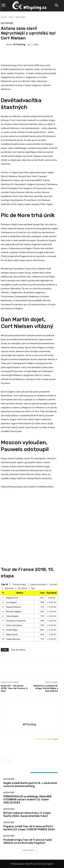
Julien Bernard (13, 639)
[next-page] (8, 761)
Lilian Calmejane (14, 625)
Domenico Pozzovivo (16, 621)
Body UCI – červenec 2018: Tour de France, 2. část (15, 688)
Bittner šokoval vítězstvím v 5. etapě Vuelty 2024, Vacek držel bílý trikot (30, 748)
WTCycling (19, 44)
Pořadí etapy (19, 584)
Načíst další (29, 850)
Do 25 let (22, 588)
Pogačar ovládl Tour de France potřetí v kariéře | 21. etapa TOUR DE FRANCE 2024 (29, 828)
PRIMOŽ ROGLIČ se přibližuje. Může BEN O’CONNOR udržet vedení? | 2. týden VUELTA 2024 (27, 800)
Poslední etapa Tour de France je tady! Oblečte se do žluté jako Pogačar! (28, 841)
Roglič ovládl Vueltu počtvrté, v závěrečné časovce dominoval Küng (30, 785)
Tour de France (18, 650)
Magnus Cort (12, 598)
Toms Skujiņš (12, 616)
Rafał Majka (12, 630)
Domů (4, 17)
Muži (11, 17)
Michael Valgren (14, 612)
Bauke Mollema (14, 607)
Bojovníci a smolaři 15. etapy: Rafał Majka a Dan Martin (46, 688)
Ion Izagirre (12, 602)
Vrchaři (54, 584)
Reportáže (21, 17)
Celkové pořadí (38, 584)
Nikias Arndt (12, 634)
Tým (33, 588)
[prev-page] (3, 761)
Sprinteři (9, 588)
